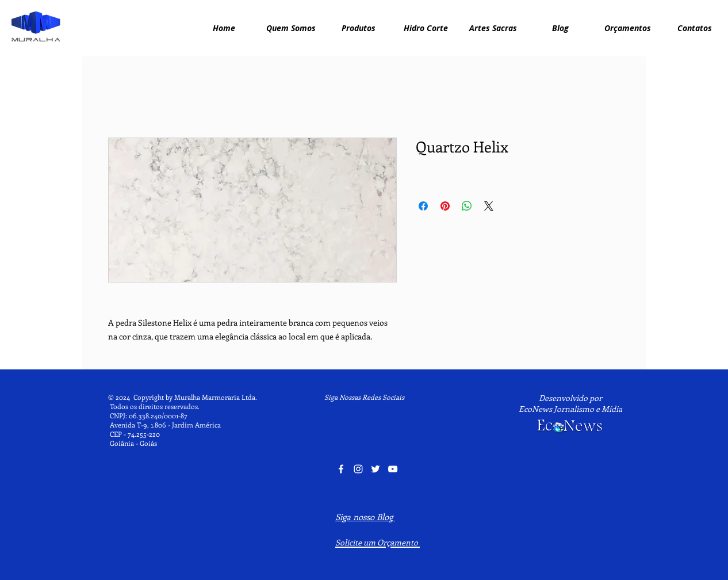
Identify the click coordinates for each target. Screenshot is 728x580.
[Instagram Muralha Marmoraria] (358, 469)
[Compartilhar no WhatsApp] (467, 206)
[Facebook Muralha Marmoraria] (341, 469)
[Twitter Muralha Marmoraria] (376, 469)
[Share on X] (489, 206)
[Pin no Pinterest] (445, 206)
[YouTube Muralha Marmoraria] (393, 469)
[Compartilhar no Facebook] (423, 206)
